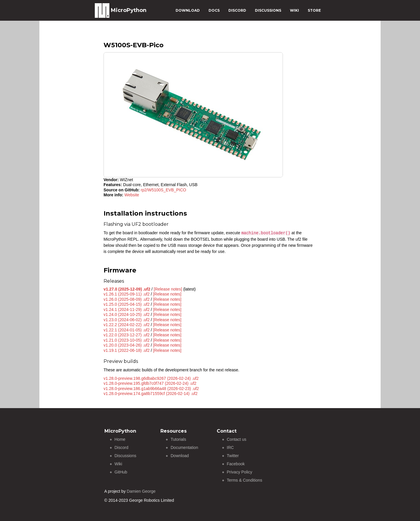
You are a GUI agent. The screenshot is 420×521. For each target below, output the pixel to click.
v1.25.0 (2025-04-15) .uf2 (127, 304)
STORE (314, 10)
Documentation (184, 447)
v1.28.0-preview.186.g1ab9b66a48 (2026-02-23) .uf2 (151, 389)
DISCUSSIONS (268, 10)
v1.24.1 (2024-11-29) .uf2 (127, 310)
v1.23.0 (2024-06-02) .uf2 (127, 320)
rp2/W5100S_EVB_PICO (164, 190)
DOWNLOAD (188, 10)
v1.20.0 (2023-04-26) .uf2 (127, 345)
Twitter (233, 456)
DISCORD (237, 10)
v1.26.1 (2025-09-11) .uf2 (127, 294)
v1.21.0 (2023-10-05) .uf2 (127, 340)
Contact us (237, 439)
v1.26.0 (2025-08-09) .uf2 (127, 299)
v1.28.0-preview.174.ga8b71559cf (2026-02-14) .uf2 (150, 394)
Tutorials (178, 439)
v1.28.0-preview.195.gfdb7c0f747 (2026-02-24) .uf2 (150, 383)
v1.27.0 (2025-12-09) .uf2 (127, 289)
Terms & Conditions (245, 480)
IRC (230, 447)
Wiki (118, 464)
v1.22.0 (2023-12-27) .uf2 (127, 335)
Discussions (126, 456)
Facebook (236, 464)
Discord (121, 447)
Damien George (141, 491)
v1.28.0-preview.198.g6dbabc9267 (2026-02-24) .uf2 (151, 378)
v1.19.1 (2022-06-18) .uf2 (127, 350)
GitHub (121, 472)
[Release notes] (168, 289)
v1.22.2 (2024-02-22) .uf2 (127, 325)
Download (180, 456)
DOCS (214, 10)
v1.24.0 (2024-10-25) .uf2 (127, 314)
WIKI (294, 10)
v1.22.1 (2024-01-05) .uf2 (127, 330)
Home (120, 439)
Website (132, 195)
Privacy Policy (240, 472)
